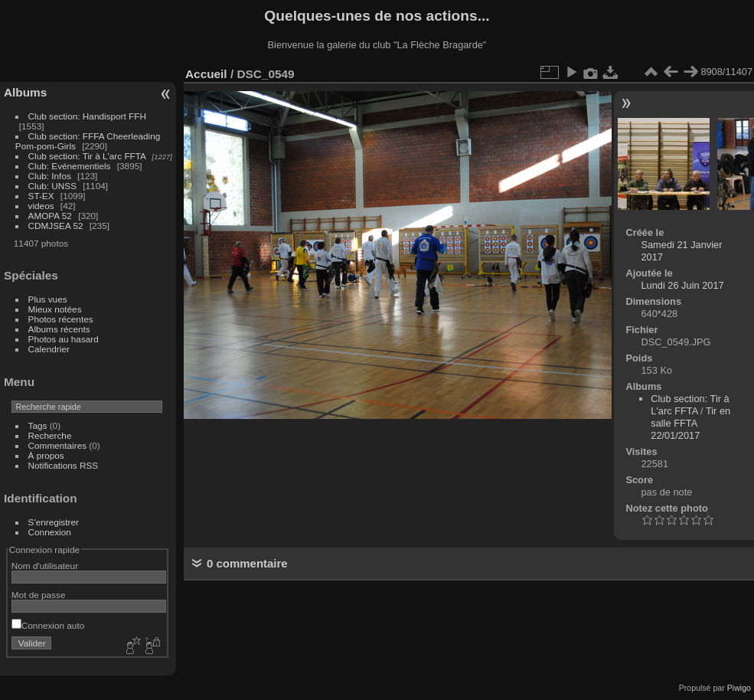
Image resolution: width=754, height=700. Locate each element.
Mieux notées (55, 309)
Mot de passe (39, 595)
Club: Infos (50, 176)
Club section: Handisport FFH (87, 116)
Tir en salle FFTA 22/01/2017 (690, 423)
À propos (46, 455)
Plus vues (48, 299)
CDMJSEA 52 (56, 226)
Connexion (50, 532)
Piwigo (739, 688)
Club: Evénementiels (70, 166)
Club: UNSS (52, 186)
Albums (25, 92)
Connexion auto (48, 625)
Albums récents (59, 329)
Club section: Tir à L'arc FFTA (87, 156)
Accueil (206, 74)
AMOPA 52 (50, 216)
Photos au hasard (64, 339)
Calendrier (49, 349)
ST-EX (41, 196)
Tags (38, 425)
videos (41, 206)
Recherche (50, 435)
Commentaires (58, 445)
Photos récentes (61, 319)
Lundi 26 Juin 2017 (682, 285)
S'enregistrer (54, 522)
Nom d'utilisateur (45, 566)
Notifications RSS (64, 465)
